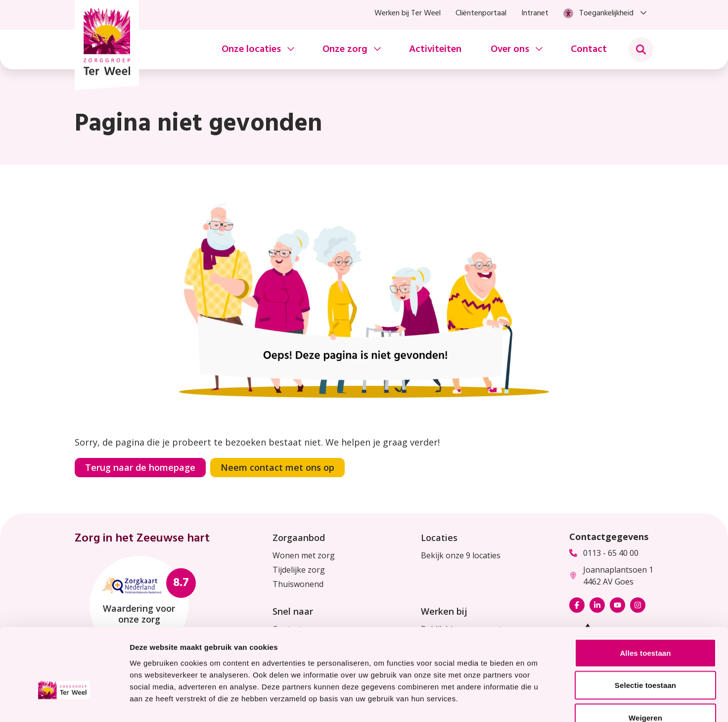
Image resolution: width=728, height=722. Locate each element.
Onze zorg (345, 49)
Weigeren (645, 657)
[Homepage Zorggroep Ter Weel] (107, 45)
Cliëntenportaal (481, 13)
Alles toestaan (645, 592)
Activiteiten (435, 49)
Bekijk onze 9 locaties (461, 555)
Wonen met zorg (304, 555)
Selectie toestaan (645, 625)
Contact (589, 49)
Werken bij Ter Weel (408, 13)
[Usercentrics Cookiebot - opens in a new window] (64, 703)
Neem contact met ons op (277, 467)
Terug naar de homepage (140, 467)
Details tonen (534, 702)
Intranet (535, 13)
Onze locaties (251, 49)
